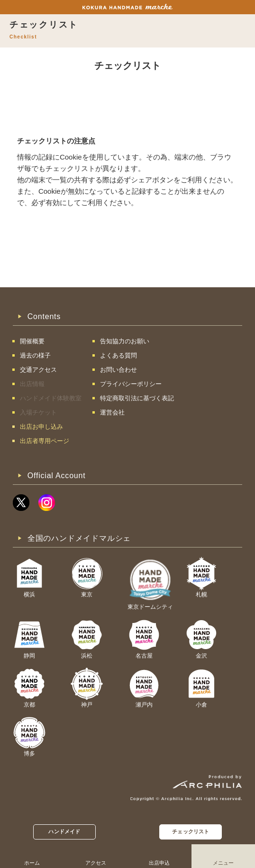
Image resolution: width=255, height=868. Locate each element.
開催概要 (32, 341)
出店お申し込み (41, 427)
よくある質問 (118, 355)
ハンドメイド (64, 831)
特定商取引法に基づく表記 (137, 398)
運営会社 (112, 412)
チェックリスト (191, 831)
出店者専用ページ (45, 441)
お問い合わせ (118, 370)
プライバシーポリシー (131, 384)
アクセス (96, 863)
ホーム (32, 863)
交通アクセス (38, 370)
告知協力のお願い (125, 341)
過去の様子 (35, 355)
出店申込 (159, 863)
